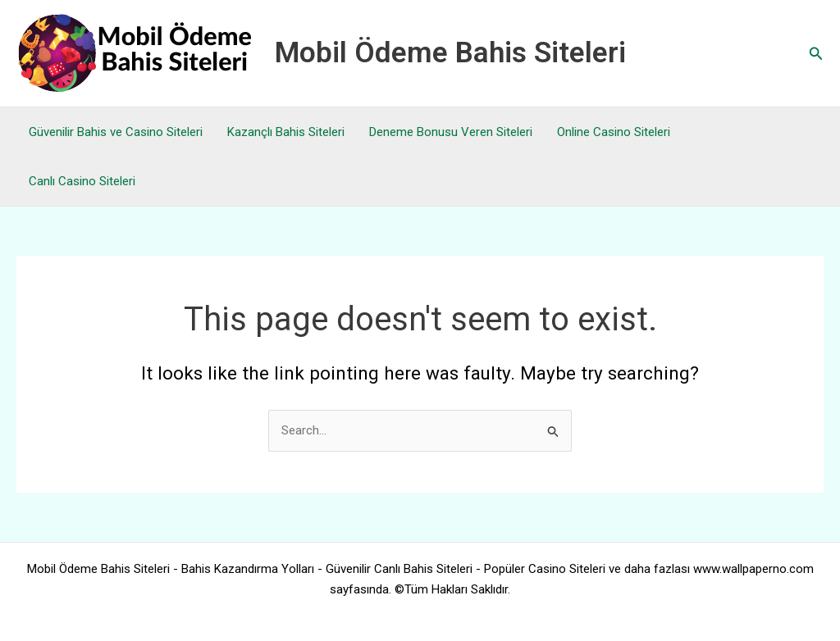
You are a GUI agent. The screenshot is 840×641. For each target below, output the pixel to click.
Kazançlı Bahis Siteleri (286, 132)
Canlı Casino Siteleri (82, 181)
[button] (816, 54)
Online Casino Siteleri (614, 132)
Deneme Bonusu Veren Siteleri (451, 132)
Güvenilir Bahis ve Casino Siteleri (116, 132)
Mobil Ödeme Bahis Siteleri (450, 53)
